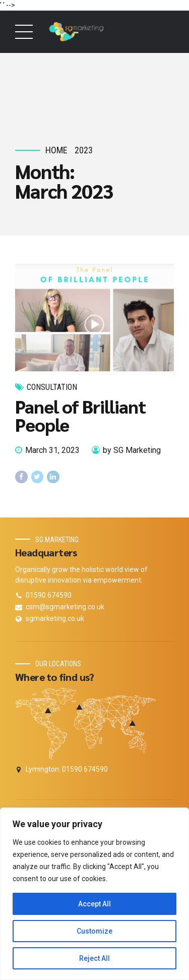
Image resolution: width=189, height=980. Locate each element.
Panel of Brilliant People (80, 416)
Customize (94, 931)
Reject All (94, 958)
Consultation (52, 387)
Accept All (94, 904)
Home (56, 150)
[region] (94, 894)
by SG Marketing (132, 450)
